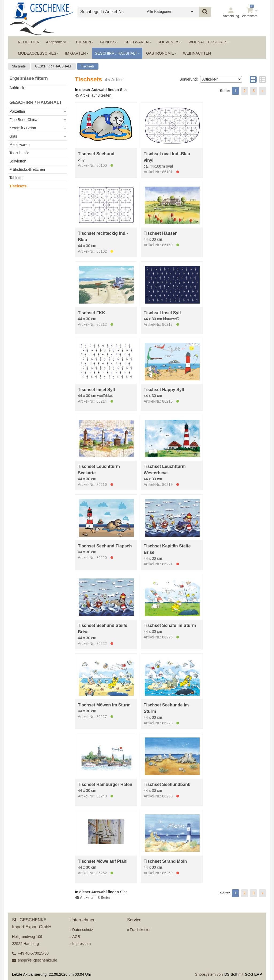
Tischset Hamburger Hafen (105, 784)
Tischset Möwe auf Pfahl (103, 861)
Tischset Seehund (96, 154)
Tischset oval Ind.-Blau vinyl (167, 157)
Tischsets (88, 66)
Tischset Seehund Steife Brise (103, 629)
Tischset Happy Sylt (164, 390)
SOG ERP (253, 974)
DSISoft (231, 974)
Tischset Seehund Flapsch (105, 546)
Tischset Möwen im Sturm (104, 705)
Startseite (19, 66)
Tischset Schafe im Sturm (170, 625)
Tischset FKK (92, 313)
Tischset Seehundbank (167, 784)
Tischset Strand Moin (165, 861)
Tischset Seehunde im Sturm (166, 708)
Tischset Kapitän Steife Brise (167, 549)
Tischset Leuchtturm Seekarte (99, 470)
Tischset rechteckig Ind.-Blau (103, 237)
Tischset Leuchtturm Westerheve (165, 470)
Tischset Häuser (160, 233)
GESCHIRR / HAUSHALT (53, 66)
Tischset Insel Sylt (162, 313)
